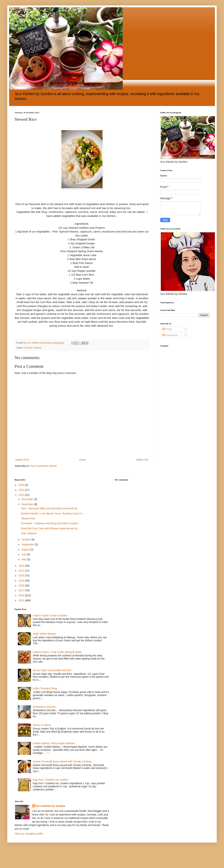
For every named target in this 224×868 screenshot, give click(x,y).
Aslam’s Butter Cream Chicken (50, 616)
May (24, 559)
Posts (167, 329)
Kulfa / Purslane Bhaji (45, 688)
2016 (22, 595)
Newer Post (22, 460)
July (24, 554)
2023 (22, 495)
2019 (22, 581)
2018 (22, 586)
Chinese (28, 348)
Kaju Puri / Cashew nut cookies (50, 780)
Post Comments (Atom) (43, 466)
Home (82, 460)
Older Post (142, 460)
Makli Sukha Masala (44, 634)
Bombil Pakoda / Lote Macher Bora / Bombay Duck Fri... (53, 514)
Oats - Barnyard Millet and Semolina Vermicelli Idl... (50, 508)
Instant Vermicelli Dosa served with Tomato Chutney (62, 761)
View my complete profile (29, 834)
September (28, 544)
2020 (22, 576)
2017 (22, 590)
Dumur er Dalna (42, 725)
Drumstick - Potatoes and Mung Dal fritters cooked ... (51, 523)
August (26, 550)
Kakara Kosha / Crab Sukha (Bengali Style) (57, 652)
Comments (170, 335)
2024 (22, 490)
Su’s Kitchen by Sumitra (51, 806)
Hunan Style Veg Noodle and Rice (52, 670)
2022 (22, 566)
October (26, 540)
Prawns (38, 348)
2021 (22, 571)
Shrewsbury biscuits (44, 707)
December (28, 499)
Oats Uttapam (29, 533)
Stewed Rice (28, 518)
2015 (22, 600)
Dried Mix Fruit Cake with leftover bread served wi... (50, 528)
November (28, 504)
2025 (22, 485)
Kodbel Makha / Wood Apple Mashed (54, 743)
